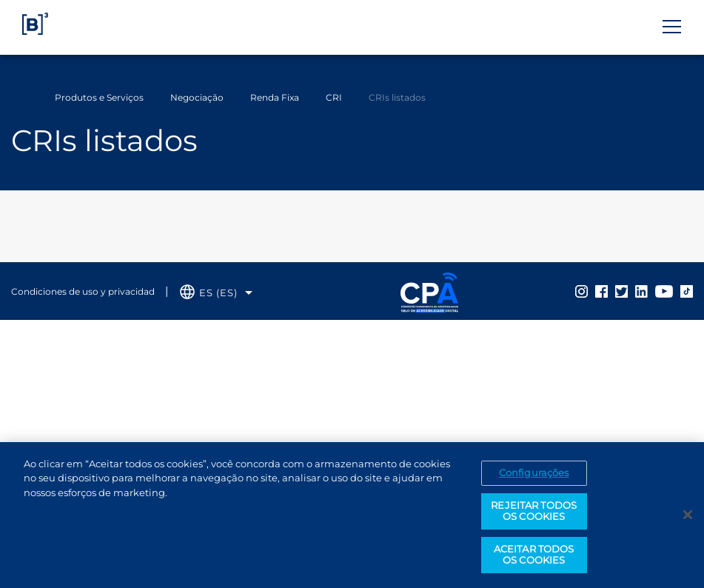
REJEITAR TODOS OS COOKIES (534, 512)
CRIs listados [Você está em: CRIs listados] (397, 97)
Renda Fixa (275, 97)
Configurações (534, 473)
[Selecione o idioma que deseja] (216, 293)
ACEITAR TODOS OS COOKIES (534, 555)
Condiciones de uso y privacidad (83, 291)
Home (21, 98)
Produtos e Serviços (99, 97)
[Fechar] (688, 516)
